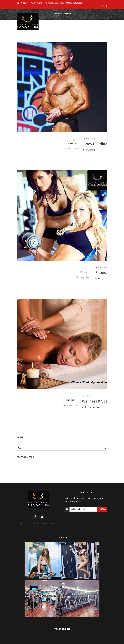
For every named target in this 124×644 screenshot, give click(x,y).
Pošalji (102, 509)
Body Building (95, 144)
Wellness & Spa (95, 401)
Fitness (101, 272)
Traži (20, 448)
